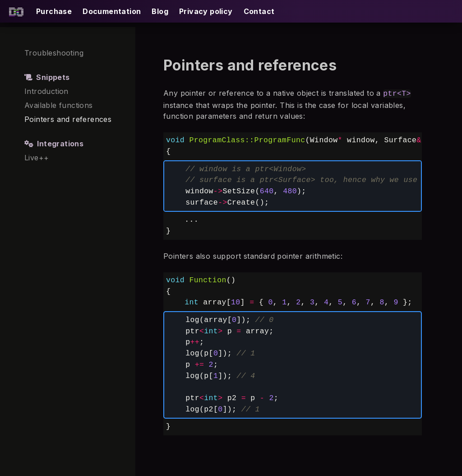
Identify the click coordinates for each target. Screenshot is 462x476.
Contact (259, 11)
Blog (160, 11)
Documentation (112, 11)
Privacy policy (206, 11)
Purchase (54, 11)
